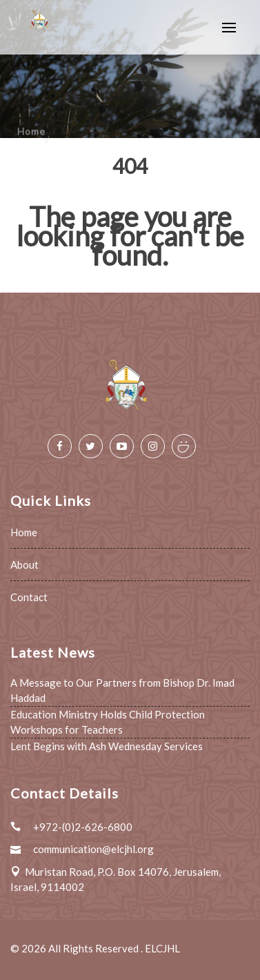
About (24, 565)
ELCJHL (162, 948)
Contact (29, 597)
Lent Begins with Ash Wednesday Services (107, 746)
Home (24, 532)
